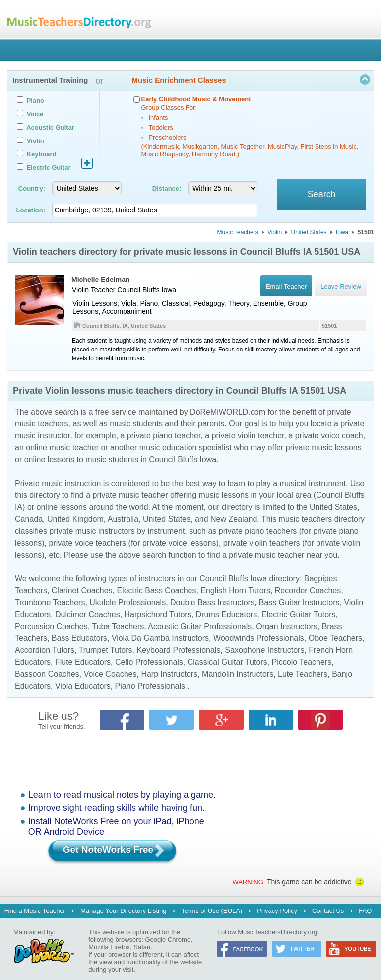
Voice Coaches (110, 674)
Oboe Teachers (335, 638)
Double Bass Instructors (212, 602)
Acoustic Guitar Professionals (200, 626)
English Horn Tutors (235, 591)
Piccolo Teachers (302, 662)
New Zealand (234, 519)
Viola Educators (83, 686)
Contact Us (328, 911)
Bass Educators (79, 638)
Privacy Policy (277, 911)
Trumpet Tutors (106, 650)
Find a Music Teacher (35, 911)
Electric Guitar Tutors (298, 614)
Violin (275, 232)
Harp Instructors (169, 674)
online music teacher (62, 448)
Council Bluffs (138, 290)
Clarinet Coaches (82, 591)
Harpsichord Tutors (158, 614)
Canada (29, 519)
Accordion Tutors (45, 650)
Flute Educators (83, 662)
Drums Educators (227, 614)
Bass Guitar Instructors (299, 602)
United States (309, 232)
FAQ (365, 911)
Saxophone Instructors (264, 650)
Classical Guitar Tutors (227, 662)
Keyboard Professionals (178, 650)
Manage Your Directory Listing (123, 911)
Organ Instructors (287, 626)
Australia (123, 519)
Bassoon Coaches (47, 674)
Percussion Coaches (51, 626)
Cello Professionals (149, 662)
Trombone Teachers (50, 602)
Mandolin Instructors (238, 674)
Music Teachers (238, 232)
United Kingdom (75, 519)
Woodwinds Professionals (259, 638)
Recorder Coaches (308, 591)
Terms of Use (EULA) (212, 911)
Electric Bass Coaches (156, 591)
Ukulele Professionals (127, 602)
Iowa (342, 232)
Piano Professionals (150, 686)
